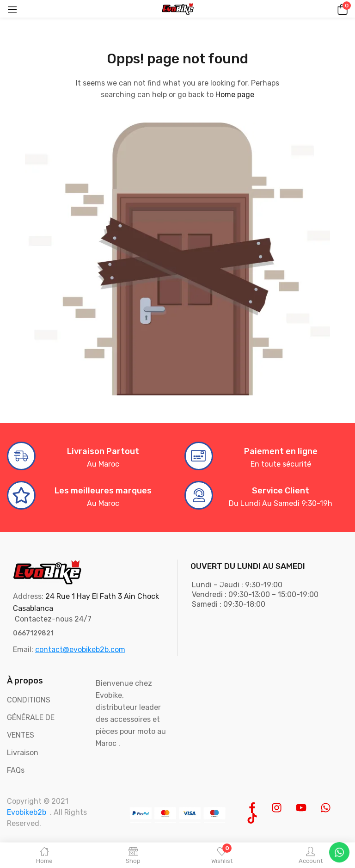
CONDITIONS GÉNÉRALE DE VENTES (31, 717)
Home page (235, 95)
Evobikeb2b (27, 812)
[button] (341, 9)
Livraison (23, 753)
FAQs (16, 770)
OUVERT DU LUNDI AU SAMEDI (248, 566)
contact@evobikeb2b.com (80, 649)
